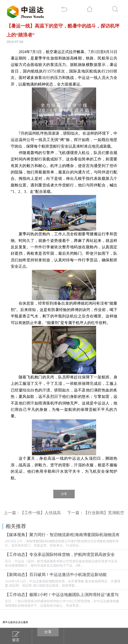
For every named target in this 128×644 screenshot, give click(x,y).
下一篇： (96, 513)
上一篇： (32, 513)
